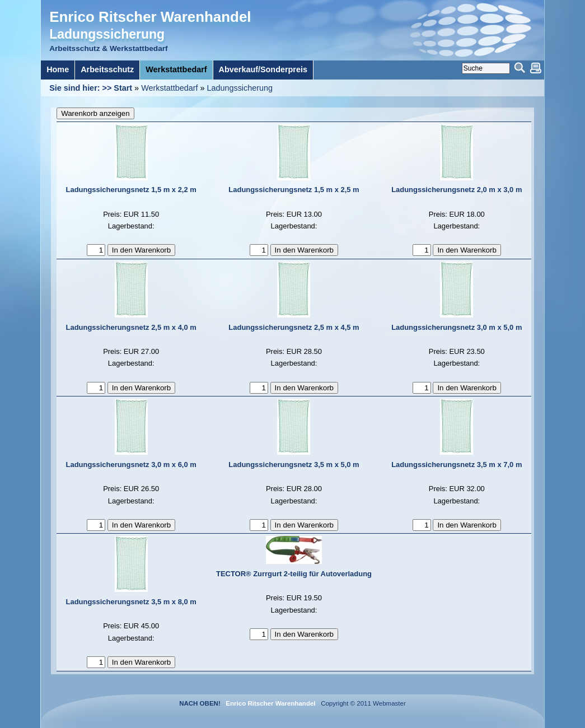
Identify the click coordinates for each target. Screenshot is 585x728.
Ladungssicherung (240, 88)
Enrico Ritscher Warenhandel (150, 17)
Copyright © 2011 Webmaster (362, 703)
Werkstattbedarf (169, 88)
